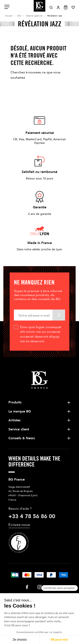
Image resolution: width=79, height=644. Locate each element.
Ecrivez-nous (19, 525)
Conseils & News (22, 438)
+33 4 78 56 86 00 (32, 516)
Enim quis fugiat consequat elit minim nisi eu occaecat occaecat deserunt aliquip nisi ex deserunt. (41, 334)
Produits (15, 402)
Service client (19, 429)
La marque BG (20, 411)
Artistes (14, 420)
